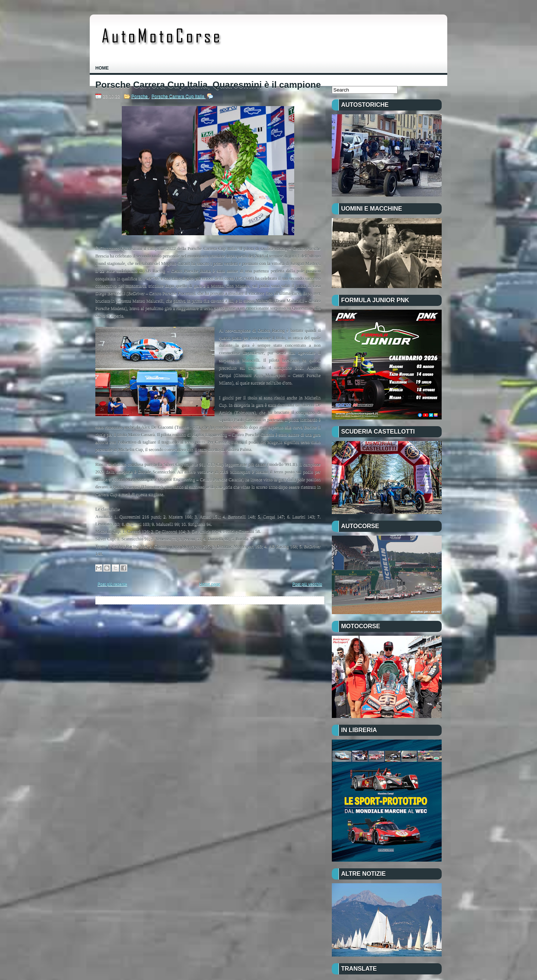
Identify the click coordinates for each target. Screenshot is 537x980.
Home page (210, 584)
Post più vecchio (307, 584)
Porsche (140, 96)
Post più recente (112, 584)
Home (102, 68)
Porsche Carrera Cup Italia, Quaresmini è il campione (208, 85)
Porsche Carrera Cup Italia (179, 96)
